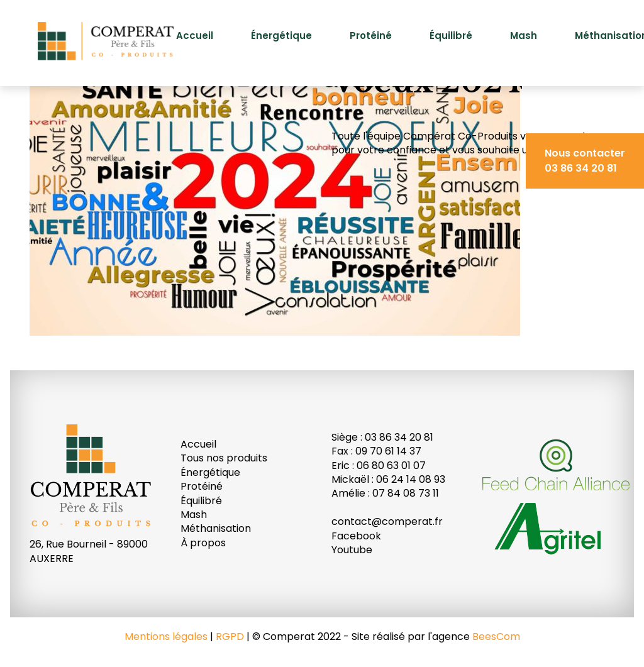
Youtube (352, 550)
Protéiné (371, 36)
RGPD (230, 637)
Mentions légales (166, 637)
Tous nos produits (224, 458)
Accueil (195, 36)
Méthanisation (216, 528)
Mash (524, 36)
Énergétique (281, 36)
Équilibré (451, 36)
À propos (203, 543)
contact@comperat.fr (387, 521)
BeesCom (496, 637)
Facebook (356, 536)
